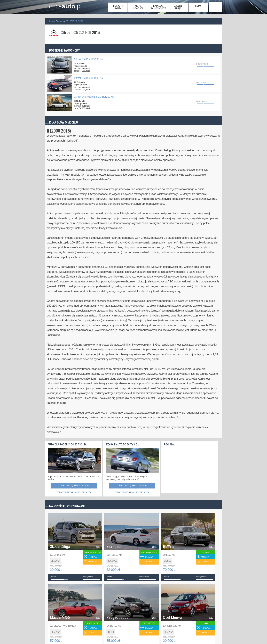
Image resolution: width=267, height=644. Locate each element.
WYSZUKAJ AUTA (83, 492)
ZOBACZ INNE (63, 492)
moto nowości (138, 7)
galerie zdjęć (178, 7)
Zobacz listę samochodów (74, 485)
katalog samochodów (159, 7)
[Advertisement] (189, 469)
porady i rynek (118, 7)
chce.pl (62, 5)
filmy (198, 6)
